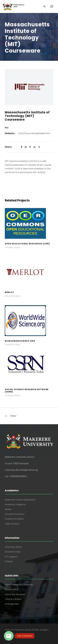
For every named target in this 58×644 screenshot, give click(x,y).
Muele (8, 509)
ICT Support (11, 557)
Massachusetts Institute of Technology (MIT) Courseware (27, 116)
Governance (12, 589)
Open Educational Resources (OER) (27, 244)
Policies (9, 561)
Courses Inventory (15, 514)
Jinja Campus (12, 524)
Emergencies (12, 604)
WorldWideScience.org (20, 341)
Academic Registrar (15, 504)
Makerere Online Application (20, 500)
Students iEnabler (14, 519)
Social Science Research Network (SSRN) (27, 391)
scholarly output (12, 247)
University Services (15, 594)
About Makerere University (19, 585)
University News (13, 547)
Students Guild (13, 552)
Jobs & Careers (13, 599)
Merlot (9, 292)
